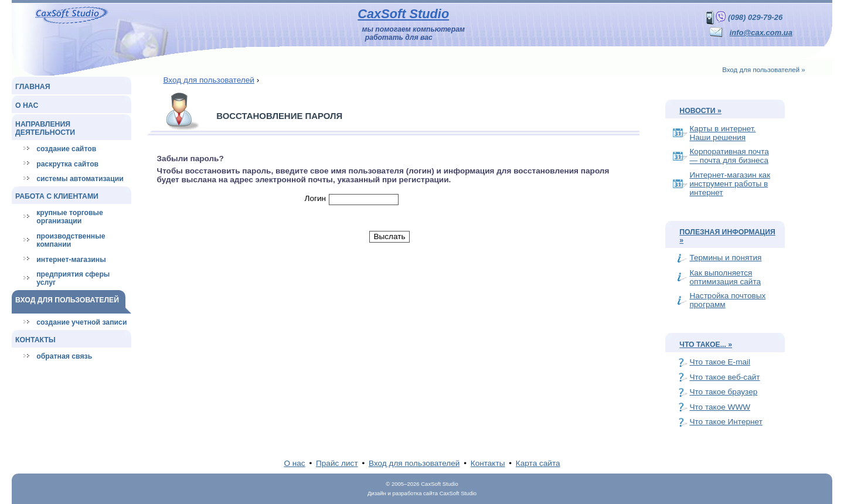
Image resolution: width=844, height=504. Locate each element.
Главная (33, 87)
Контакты (35, 340)
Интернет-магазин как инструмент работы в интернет (730, 184)
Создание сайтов (66, 149)
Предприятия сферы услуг (73, 278)
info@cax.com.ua (761, 33)
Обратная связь (64, 356)
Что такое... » (706, 345)
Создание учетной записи (81, 322)
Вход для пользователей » (764, 70)
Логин (316, 198)
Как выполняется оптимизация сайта (725, 277)
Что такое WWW (720, 407)
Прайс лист (337, 463)
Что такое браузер (723, 392)
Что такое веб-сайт (724, 377)
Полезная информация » (727, 236)
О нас (27, 105)
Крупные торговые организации (70, 217)
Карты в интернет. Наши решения (722, 133)
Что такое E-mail (720, 362)
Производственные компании (71, 240)
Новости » (700, 111)
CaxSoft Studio (403, 14)
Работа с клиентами (57, 196)
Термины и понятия (725, 258)
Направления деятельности (45, 128)
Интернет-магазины (71, 260)
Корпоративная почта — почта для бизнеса (729, 156)
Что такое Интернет (726, 422)
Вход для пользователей (67, 300)
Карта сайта (538, 463)
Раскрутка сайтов (67, 164)
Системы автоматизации (80, 179)
